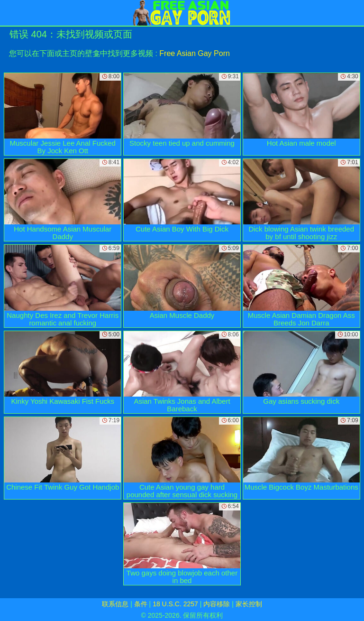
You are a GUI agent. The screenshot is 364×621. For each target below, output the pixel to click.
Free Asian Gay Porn (195, 53)
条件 (141, 604)
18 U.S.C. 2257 (175, 604)
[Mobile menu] (9, 13)
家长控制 (249, 604)
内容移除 (217, 604)
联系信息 (115, 604)
